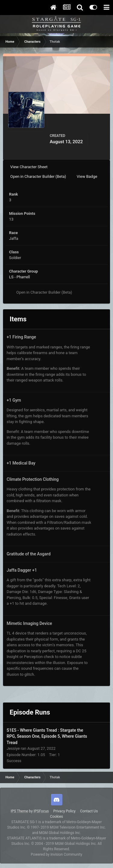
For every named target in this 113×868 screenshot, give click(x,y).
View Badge (87, 176)
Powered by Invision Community (56, 854)
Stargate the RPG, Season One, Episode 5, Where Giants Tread (47, 736)
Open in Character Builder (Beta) (38, 176)
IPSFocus (41, 811)
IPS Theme (19, 811)
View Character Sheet (29, 167)
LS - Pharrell (19, 277)
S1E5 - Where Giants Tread (32, 730)
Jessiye (13, 748)
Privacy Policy (64, 811)
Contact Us (89, 811)
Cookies (56, 817)
